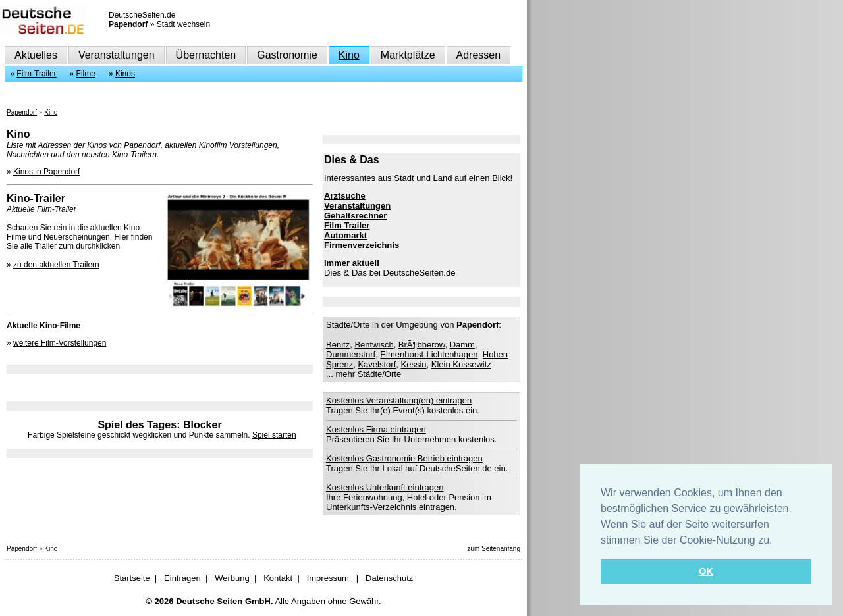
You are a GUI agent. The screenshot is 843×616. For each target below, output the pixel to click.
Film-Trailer (36, 74)
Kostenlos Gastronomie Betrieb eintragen (404, 458)
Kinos (125, 74)
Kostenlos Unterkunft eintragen (385, 487)
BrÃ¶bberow (422, 345)
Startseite (132, 578)
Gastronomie (287, 55)
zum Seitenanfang (494, 549)
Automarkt (345, 235)
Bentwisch (374, 345)
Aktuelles (36, 55)
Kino (349, 55)
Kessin (413, 364)
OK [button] (706, 571)
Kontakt (278, 578)
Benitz (338, 345)
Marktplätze (408, 55)
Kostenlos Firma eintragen (376, 429)
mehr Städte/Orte (368, 374)
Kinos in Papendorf (46, 172)
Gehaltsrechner (355, 216)
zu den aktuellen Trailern (56, 265)
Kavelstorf (377, 364)
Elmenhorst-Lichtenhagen (429, 354)
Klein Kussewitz (461, 364)
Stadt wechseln (183, 24)
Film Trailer (347, 225)
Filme (86, 74)
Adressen (479, 55)
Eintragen (182, 578)
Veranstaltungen (117, 55)
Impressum (328, 578)
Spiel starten (274, 435)
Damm (462, 345)
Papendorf (22, 112)
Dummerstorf (351, 354)
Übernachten (206, 55)
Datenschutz (389, 578)
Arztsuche (345, 196)
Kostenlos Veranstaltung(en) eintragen (399, 400)
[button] (777, 541)
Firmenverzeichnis (362, 245)
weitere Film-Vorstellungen (60, 343)
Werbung (232, 578)
